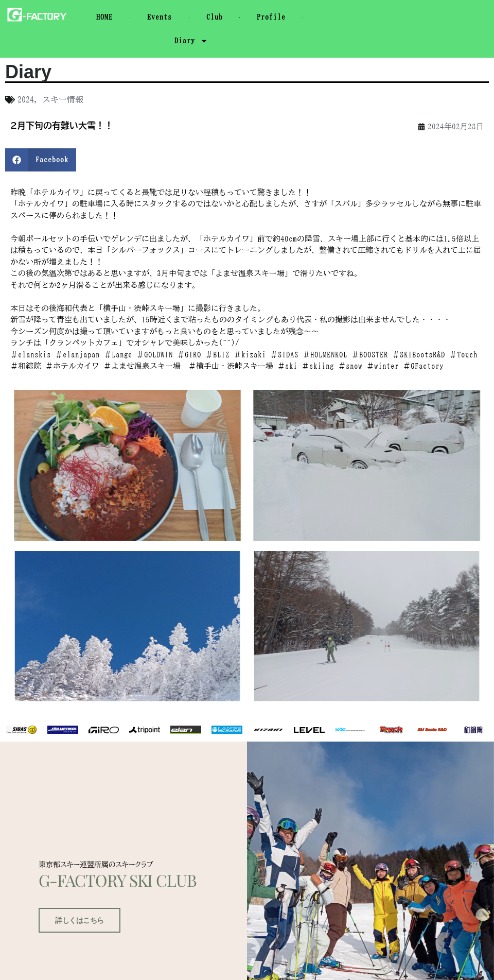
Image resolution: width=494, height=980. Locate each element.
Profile (271, 17)
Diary (191, 41)
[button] (41, 160)
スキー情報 (63, 99)
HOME (104, 17)
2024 (26, 99)
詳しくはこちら (75, 937)
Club (215, 17)
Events (160, 17)
